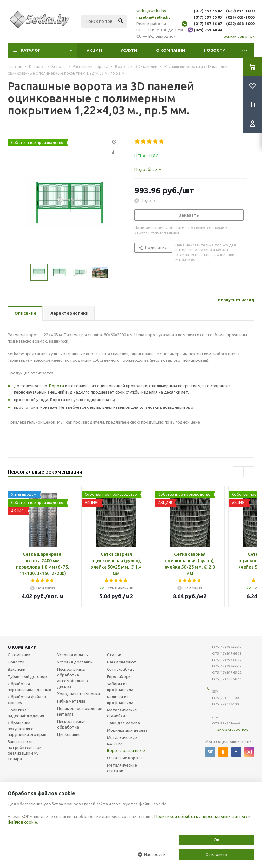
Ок (216, 840)
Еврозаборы (119, 676)
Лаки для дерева (123, 723)
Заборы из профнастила (120, 687)
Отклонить (216, 854)
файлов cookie (22, 822)
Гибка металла (71, 701)
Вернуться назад (236, 300)
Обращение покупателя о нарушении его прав (27, 729)
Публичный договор (27, 676)
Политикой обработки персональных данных (201, 816)
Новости (215, 50)
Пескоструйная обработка (72, 724)
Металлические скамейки (122, 713)
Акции (94, 50)
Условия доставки (75, 662)
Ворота (57, 386)
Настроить (152, 855)
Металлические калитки (122, 740)
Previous (23, 272)
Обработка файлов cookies (27, 700)
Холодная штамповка (79, 694)
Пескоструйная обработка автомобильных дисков (73, 678)
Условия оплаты (73, 655)
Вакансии (16, 669)
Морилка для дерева (127, 730)
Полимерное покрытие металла (80, 711)
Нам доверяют (122, 662)
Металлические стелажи (122, 768)
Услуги (129, 50)
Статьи (114, 655)
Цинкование (69, 734)
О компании (171, 50)
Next (116, 272)
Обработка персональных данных (29, 687)
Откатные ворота (125, 758)
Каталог (31, 50)
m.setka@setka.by (153, 17)
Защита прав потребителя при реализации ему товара (25, 750)
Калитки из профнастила (120, 700)
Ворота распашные (126, 750)
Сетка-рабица (121, 669)
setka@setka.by (151, 11)
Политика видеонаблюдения (26, 713)
